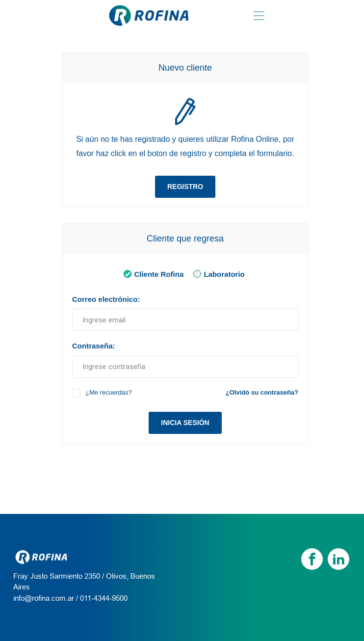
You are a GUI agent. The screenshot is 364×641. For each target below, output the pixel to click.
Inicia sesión (185, 423)
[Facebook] (312, 559)
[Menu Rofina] (259, 16)
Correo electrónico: (106, 299)
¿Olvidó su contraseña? (262, 392)
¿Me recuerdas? (109, 392)
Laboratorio (217, 274)
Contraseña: (94, 346)
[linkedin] (338, 559)
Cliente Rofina (152, 274)
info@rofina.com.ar (44, 598)
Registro (185, 187)
